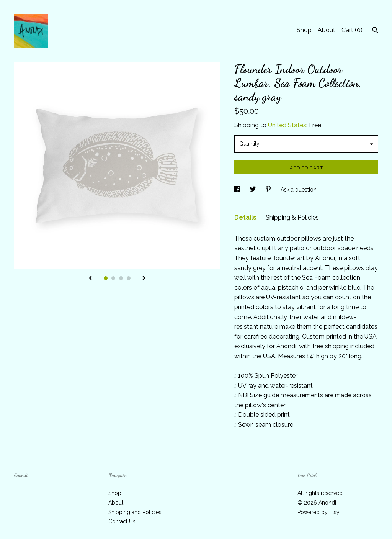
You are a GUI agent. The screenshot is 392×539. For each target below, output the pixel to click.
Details (246, 217)
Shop (304, 30)
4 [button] (129, 278)
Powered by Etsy (318, 512)
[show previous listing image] (90, 279)
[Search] (375, 31)
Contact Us (122, 521)
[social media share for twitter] (254, 190)
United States (287, 125)
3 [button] (121, 278)
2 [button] (113, 278)
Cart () (352, 30)
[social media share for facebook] (238, 190)
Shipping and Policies (135, 512)
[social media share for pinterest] (269, 190)
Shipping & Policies (292, 217)
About (327, 30)
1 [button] (106, 278)
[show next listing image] (144, 279)
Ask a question (299, 190)
